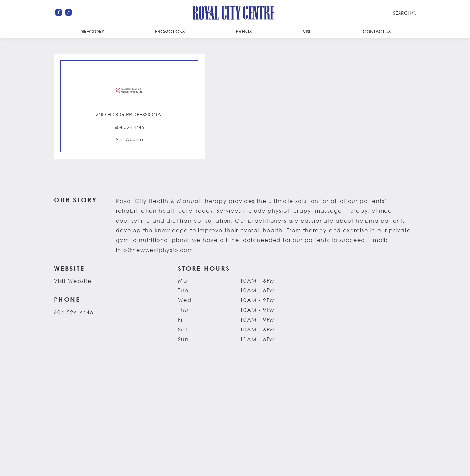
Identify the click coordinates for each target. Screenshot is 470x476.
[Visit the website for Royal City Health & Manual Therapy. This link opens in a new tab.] (129, 139)
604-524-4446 (74, 312)
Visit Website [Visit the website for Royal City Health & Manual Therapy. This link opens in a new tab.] (73, 281)
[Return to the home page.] (233, 12)
